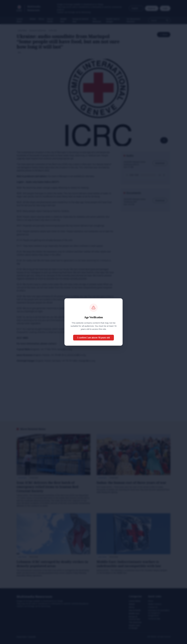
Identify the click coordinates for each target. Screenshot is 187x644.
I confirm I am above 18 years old (94, 338)
